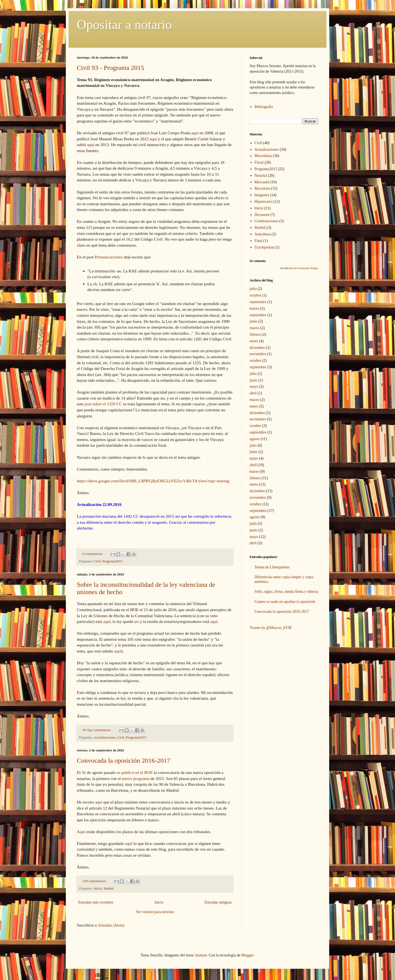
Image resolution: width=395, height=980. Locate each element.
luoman (201, 955)
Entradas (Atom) (111, 925)
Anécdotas (263, 234)
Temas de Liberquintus (272, 567)
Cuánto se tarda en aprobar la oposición (285, 602)
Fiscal (259, 162)
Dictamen (262, 215)
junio (254, 321)
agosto (255, 439)
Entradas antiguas (218, 902)
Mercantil (262, 182)
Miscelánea (263, 156)
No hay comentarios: (97, 730)
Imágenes (262, 195)
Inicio (98, 888)
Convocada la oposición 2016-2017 (124, 760)
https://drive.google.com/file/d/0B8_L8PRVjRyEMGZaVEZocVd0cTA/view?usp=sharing (153, 481)
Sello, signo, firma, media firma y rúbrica (286, 592)
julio (253, 289)
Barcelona (262, 188)
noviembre (258, 354)
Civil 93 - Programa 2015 (110, 68)
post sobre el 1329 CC (103, 404)
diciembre (257, 348)
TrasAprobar (264, 247)
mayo (254, 387)
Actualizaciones (105, 737)
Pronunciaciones (109, 257)
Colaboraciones (266, 221)
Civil (97, 561)
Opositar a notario (124, 25)
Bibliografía (264, 107)
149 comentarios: (95, 881)
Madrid (108, 888)
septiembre (258, 302)
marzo (254, 308)
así (136, 621)
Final (259, 241)
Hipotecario (264, 202)
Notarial (261, 176)
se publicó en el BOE (135, 772)
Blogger (247, 955)
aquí (195, 133)
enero (254, 341)
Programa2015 (112, 561)
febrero (255, 334)
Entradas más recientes (96, 902)
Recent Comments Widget (304, 268)
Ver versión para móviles (155, 912)
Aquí (81, 832)
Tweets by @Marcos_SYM (271, 628)
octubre (255, 295)
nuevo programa (136, 778)
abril (253, 393)
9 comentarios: (93, 554)
